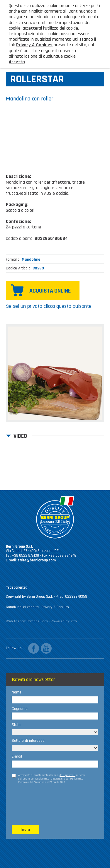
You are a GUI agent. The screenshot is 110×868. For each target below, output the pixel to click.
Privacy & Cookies (55, 607)
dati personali (67, 775)
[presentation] (56, 801)
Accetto (17, 62)
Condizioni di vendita (22, 607)
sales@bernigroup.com (37, 560)
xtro (74, 621)
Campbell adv (37, 621)
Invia (25, 830)
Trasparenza (17, 587)
